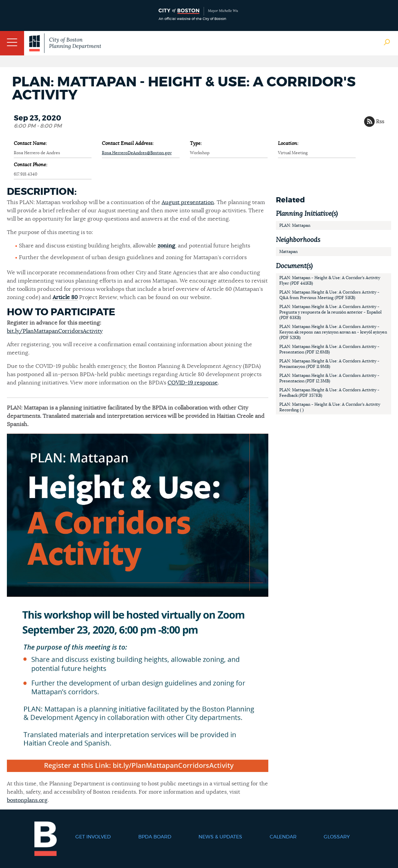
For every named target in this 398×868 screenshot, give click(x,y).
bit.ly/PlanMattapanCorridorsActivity (55, 331)
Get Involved (93, 837)
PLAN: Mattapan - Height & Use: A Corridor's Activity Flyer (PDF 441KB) (330, 280)
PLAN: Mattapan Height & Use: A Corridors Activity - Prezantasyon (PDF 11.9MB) (329, 364)
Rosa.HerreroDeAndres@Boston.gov (137, 153)
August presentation (188, 202)
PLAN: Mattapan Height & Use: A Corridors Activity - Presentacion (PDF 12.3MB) (329, 378)
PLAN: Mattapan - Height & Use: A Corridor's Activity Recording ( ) (330, 407)
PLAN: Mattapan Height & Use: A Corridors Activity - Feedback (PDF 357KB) (329, 393)
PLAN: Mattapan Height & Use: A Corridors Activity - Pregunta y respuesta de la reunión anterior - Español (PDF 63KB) (330, 312)
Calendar (283, 837)
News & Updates (220, 837)
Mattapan (288, 252)
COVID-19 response (193, 383)
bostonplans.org (27, 800)
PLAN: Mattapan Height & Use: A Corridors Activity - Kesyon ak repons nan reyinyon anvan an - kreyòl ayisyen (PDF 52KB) (333, 332)
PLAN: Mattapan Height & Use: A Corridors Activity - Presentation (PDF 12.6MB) (329, 349)
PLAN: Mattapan (295, 225)
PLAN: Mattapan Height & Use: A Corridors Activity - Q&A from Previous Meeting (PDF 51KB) (329, 295)
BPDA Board (155, 837)
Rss (380, 121)
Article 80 (65, 297)
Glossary (337, 837)
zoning (166, 246)
